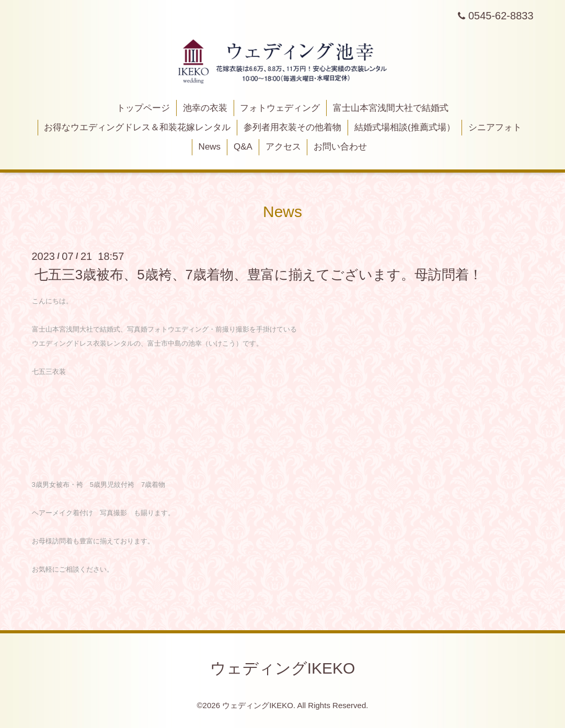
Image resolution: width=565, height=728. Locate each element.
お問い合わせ (340, 147)
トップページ (143, 108)
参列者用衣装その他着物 (292, 127)
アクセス (283, 147)
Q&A (243, 147)
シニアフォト (495, 127)
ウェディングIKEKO (283, 668)
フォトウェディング (280, 108)
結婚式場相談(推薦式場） (405, 127)
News (210, 147)
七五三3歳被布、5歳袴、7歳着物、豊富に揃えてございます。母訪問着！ (258, 275)
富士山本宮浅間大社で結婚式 (391, 108)
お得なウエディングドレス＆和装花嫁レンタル (137, 127)
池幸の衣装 (205, 108)
